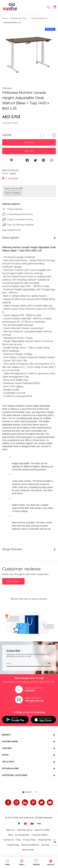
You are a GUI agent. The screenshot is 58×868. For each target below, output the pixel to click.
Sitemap (45, 845)
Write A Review (13, 581)
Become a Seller (42, 830)
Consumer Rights (39, 835)
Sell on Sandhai (13, 193)
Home (5, 18)
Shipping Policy (45, 840)
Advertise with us (25, 830)
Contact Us (8, 840)
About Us (11, 830)
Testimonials (28, 850)
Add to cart (29, 142)
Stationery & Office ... (19, 18)
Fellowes (7, 88)
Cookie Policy (13, 845)
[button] (48, 7)
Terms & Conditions (30, 845)
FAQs (18, 840)
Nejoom (13, 173)
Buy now (29, 151)
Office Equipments (39, 18)
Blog (11, 835)
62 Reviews (13, 178)
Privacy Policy (29, 840)
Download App (22, 835)
